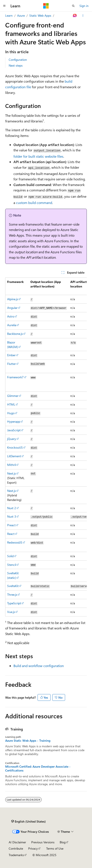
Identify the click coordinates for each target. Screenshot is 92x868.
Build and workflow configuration (39, 666)
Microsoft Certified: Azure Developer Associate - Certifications (38, 769)
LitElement (14, 456)
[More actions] (83, 16)
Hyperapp (14, 421)
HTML (11, 404)
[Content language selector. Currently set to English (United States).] (29, 821)
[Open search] (73, 6)
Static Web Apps (40, 15)
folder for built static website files (38, 156)
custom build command (34, 203)
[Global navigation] (4, 6)
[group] (46, 447)
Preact (11, 525)
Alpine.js (13, 299)
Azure (21, 15)
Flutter (11, 364)
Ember (11, 355)
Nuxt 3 (12, 516)
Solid (10, 556)
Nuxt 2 (12, 508)
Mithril (11, 465)
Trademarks (16, 855)
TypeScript (14, 603)
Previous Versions (43, 842)
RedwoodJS (15, 542)
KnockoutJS (15, 447)
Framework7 (15, 377)
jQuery (12, 439)
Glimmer (13, 396)
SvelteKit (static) (13, 575)
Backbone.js (15, 334)
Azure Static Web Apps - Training (28, 741)
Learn (9, 15)
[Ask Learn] (75, 16)
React (11, 534)
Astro (11, 316)
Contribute (16, 848)
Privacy (33, 848)
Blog (63, 842)
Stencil (12, 565)
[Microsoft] (46, 6)
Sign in (84, 6)
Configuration (18, 60)
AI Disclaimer (17, 842)
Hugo (11, 413)
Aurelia (12, 325)
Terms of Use (55, 848)
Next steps (16, 65)
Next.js (11, 473)
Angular (12, 308)
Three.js (12, 594)
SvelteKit (13, 586)
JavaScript (14, 430)
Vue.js (11, 612)
